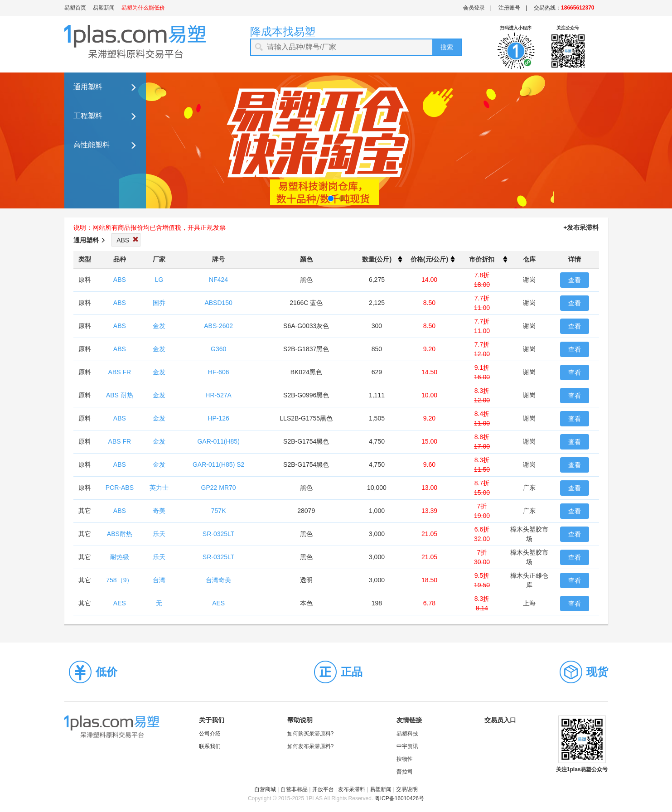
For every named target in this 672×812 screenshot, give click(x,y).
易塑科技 (407, 734)
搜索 (447, 47)
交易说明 (407, 789)
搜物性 (405, 759)
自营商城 (265, 789)
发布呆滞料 (352, 789)
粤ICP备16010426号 (399, 798)
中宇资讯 (407, 746)
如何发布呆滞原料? (311, 746)
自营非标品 (294, 789)
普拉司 (405, 772)
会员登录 (474, 8)
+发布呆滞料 (581, 227)
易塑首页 (75, 8)
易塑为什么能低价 (143, 8)
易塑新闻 (104, 8)
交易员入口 (500, 720)
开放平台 (323, 789)
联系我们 (210, 746)
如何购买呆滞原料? (311, 734)
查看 (575, 280)
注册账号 (509, 8)
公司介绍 (210, 734)
